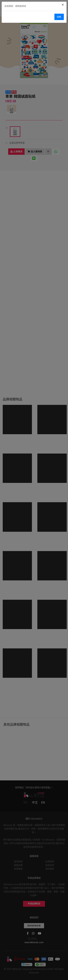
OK (59, 17)
